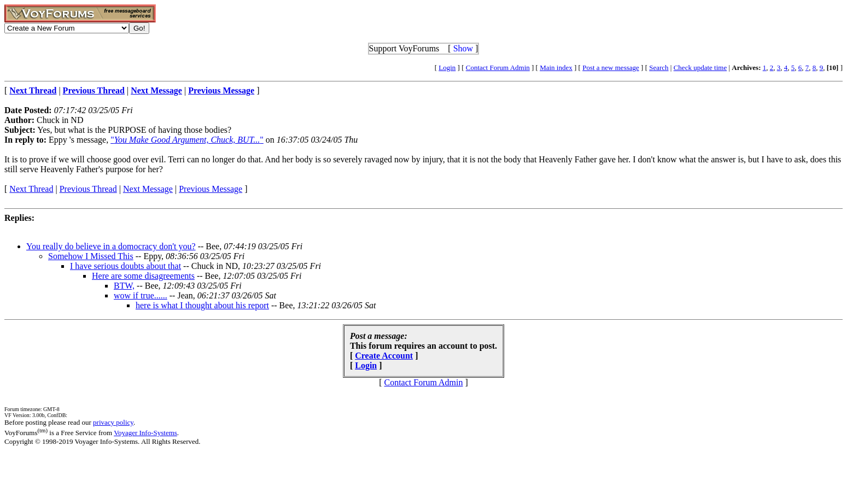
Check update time (700, 68)
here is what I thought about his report (202, 305)
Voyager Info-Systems (145, 433)
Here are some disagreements (143, 276)
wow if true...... (141, 295)
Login (447, 68)
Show (463, 48)
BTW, (124, 286)
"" (187, 140)
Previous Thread (88, 189)
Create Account (384, 356)
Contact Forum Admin (498, 68)
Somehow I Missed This (91, 256)
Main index (556, 68)
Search (659, 68)
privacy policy (113, 422)
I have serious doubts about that (125, 266)
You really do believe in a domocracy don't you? (111, 246)
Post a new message (611, 68)
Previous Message (211, 189)
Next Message (148, 189)
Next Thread (31, 189)
